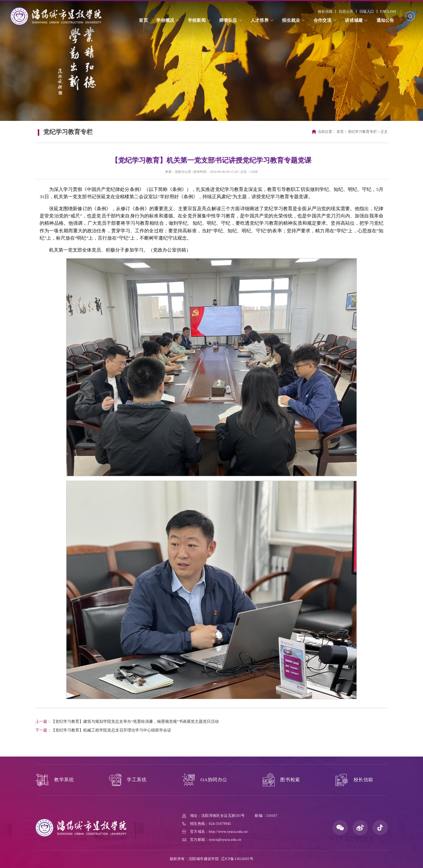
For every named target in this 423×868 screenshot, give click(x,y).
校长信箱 (325, 11)
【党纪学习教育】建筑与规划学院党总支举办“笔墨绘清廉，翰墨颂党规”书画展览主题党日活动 (127, 721)
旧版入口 (367, 11)
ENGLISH (388, 11)
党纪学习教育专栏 (362, 132)
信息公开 (346, 11)
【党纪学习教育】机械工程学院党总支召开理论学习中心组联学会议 (103, 730)
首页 (340, 132)
